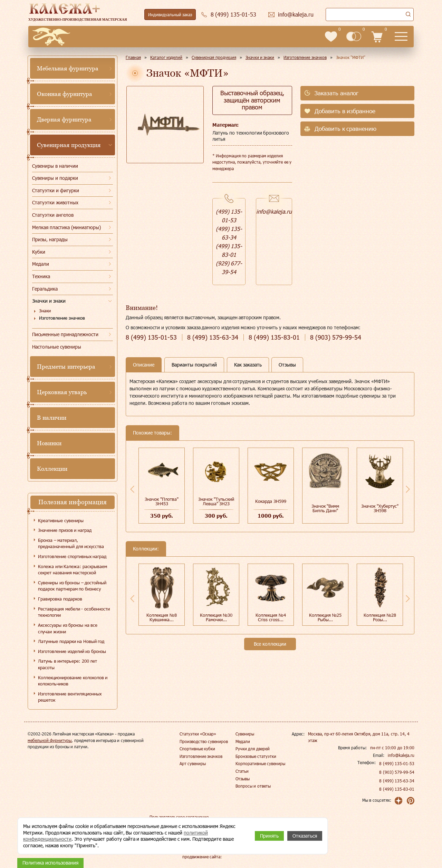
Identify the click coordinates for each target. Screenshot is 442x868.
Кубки (39, 252)
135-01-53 (151, 337)
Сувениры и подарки (55, 178)
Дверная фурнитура (64, 119)
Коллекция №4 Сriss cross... (271, 617)
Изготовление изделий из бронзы (72, 651)
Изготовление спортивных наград (72, 556)
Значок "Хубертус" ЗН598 (380, 508)
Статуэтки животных (55, 202)
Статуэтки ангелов (53, 215)
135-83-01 (274, 337)
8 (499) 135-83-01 (397, 789)
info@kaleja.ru (274, 211)
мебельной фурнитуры (50, 740)
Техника (41, 276)
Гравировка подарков (60, 599)
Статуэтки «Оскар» (198, 734)
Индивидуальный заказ (170, 14)
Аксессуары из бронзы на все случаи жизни (68, 628)
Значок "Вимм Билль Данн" (325, 508)
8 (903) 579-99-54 (397, 772)
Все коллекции (270, 644)
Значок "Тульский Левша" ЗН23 (216, 501)
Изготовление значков (62, 318)
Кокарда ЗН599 (271, 501)
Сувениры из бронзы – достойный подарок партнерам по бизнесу (72, 586)
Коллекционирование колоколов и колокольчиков (73, 681)
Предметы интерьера (66, 367)
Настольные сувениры (57, 347)
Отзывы (243, 779)
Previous (132, 489)
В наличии (52, 418)
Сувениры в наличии (55, 166)
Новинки (49, 443)
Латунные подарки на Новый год (71, 641)
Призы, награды (50, 239)
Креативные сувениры (61, 520)
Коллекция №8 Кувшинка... (162, 617)
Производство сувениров (204, 741)
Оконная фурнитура (65, 94)
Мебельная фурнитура (68, 68)
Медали (41, 264)
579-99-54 (336, 337)
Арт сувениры (193, 763)
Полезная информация (73, 502)
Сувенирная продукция (69, 145)
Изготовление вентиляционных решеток (70, 697)
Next (408, 489)
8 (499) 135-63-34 (397, 781)
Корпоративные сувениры (260, 763)
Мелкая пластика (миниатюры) (66, 227)
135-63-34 (213, 337)
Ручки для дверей (253, 749)
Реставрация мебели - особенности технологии (74, 612)
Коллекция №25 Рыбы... (325, 617)
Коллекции (52, 469)
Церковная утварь (62, 392)
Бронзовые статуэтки (256, 756)
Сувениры (245, 734)
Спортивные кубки (197, 749)
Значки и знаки (49, 301)
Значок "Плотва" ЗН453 (162, 501)
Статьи (242, 771)
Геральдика (45, 289)
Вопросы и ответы (253, 786)
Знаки (45, 311)
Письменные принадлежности (65, 334)
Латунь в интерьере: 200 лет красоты (68, 664)
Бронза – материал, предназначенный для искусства (71, 543)
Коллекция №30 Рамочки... (216, 617)
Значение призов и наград (65, 530)
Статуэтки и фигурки (56, 190)
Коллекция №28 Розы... (380, 617)
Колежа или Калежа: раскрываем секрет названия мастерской (73, 570)
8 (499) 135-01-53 (397, 763)
